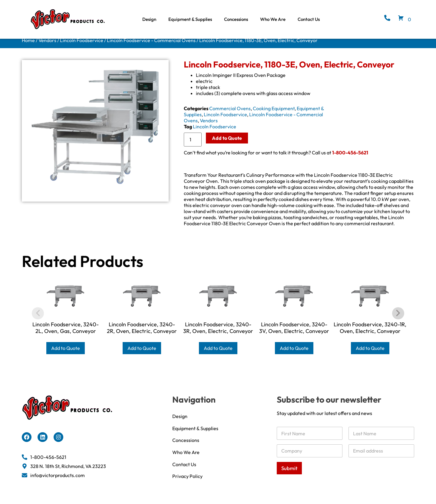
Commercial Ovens (230, 114)
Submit (289, 474)
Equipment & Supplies (190, 19)
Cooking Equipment (274, 114)
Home (28, 46)
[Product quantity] (193, 145)
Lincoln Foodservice (82, 46)
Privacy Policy (187, 486)
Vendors (47, 46)
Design (149, 19)
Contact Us (309, 19)
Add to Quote (227, 143)
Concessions (236, 19)
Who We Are (273, 19)
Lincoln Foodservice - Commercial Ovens (151, 46)
